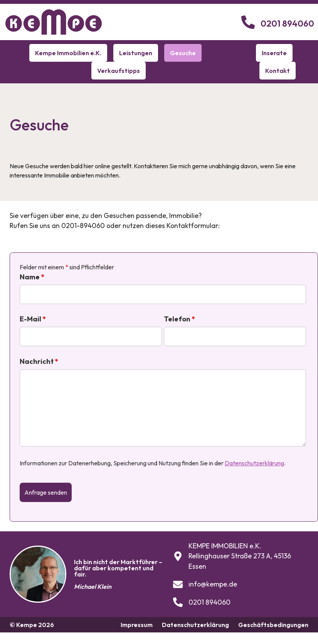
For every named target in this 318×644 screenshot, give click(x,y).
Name (32, 277)
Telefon (179, 319)
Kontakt (278, 71)
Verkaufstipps (119, 71)
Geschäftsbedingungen (273, 625)
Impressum (137, 625)
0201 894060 (287, 24)
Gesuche (183, 53)
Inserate (274, 53)
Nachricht (39, 362)
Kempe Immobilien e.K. (68, 53)
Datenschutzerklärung (254, 463)
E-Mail (33, 319)
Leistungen (136, 53)
